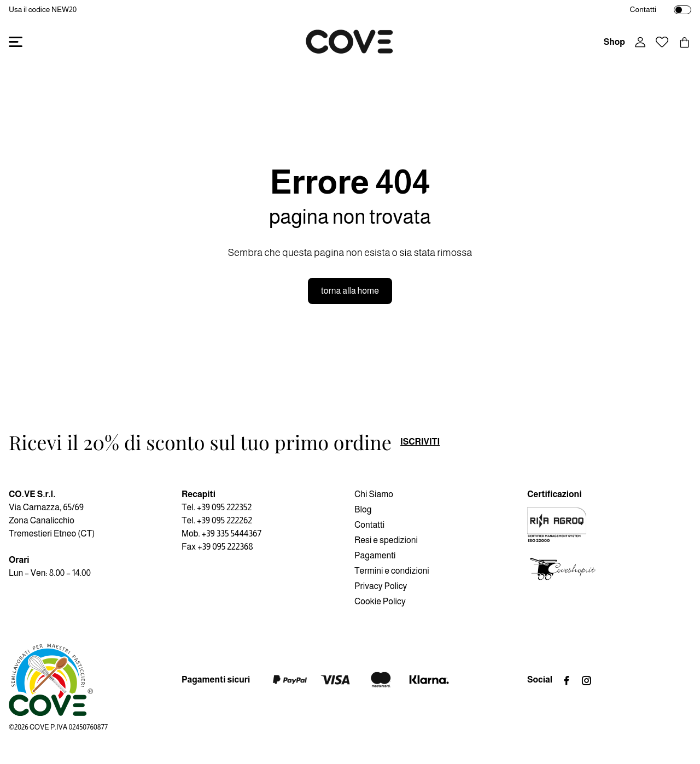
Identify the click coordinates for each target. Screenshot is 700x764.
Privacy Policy (381, 586)
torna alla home (350, 291)
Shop (614, 42)
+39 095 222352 (224, 507)
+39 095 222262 (224, 520)
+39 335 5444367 (232, 533)
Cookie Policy (380, 601)
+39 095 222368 (225, 547)
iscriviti (420, 442)
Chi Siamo (374, 494)
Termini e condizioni (392, 571)
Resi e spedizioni (386, 540)
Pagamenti (375, 555)
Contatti (643, 9)
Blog (363, 509)
